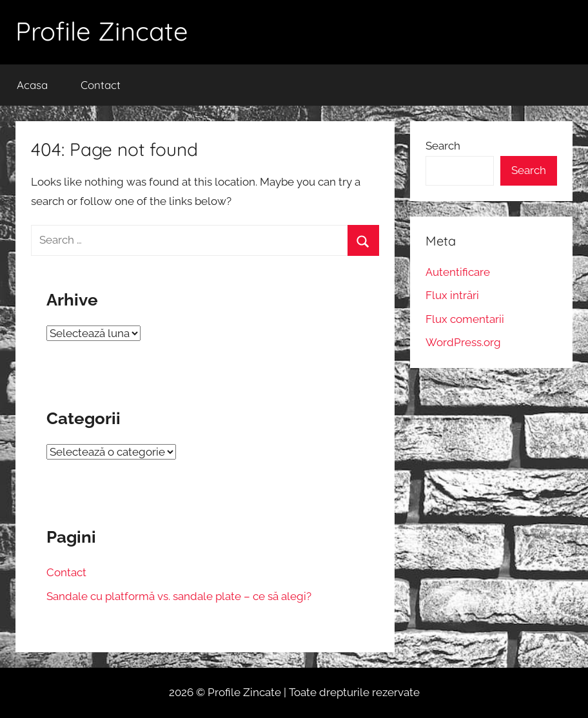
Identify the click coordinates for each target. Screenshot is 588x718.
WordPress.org (463, 342)
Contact (101, 85)
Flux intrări (452, 295)
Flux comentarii (465, 319)
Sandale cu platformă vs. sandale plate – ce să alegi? (179, 596)
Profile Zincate (102, 31)
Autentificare (458, 272)
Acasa (32, 85)
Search (443, 146)
